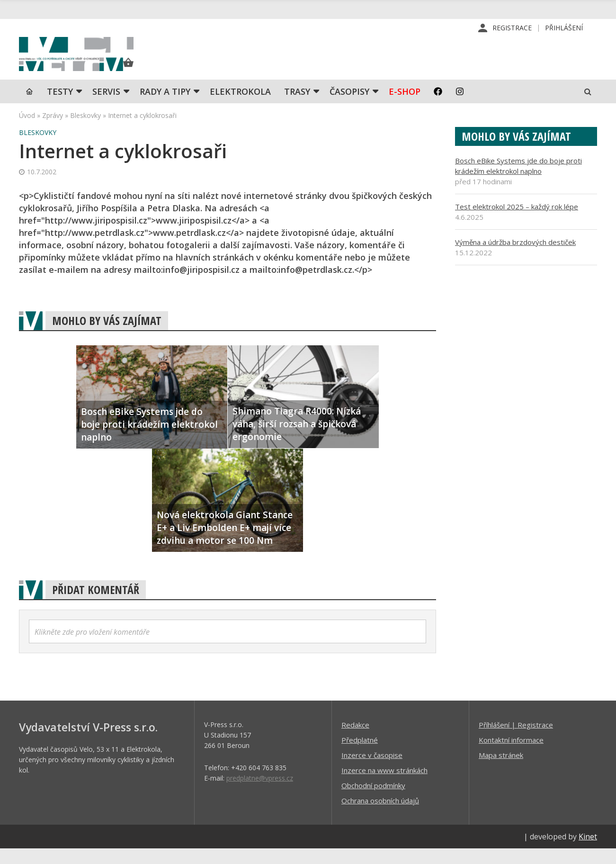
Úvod (27, 130)
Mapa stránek (501, 770)
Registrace (512, 28)
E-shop (405, 107)
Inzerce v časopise (372, 770)
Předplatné (360, 755)
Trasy (297, 107)
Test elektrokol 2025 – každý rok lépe (517, 222)
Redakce (355, 740)
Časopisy (349, 107)
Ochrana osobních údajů (380, 816)
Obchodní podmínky (373, 801)
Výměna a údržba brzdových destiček (515, 257)
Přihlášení (564, 28)
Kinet (588, 852)
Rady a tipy (165, 107)
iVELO (99, 62)
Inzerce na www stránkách (384, 785)
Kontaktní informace (511, 755)
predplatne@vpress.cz (260, 793)
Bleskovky (85, 130)
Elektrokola (240, 107)
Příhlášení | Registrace (516, 740)
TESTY (60, 107)
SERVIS (106, 107)
